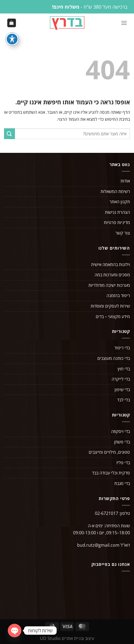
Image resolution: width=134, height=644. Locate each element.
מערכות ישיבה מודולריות (109, 285)
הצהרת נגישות (117, 212)
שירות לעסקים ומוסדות (110, 306)
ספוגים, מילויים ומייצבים (109, 452)
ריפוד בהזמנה (118, 295)
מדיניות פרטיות (117, 222)
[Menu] (124, 23)
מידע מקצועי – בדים (113, 316)
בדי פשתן (122, 442)
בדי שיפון (122, 390)
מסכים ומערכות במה (112, 275)
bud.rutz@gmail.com (98, 545)
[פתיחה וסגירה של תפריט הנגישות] (12, 39)
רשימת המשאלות (115, 191)
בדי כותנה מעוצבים (114, 358)
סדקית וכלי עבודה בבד (111, 473)
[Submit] (9, 134)
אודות (125, 181)
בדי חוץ (124, 369)
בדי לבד (123, 400)
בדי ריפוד (122, 348)
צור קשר (123, 233)
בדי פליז (123, 463)
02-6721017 (106, 513)
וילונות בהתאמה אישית (111, 264)
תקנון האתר (120, 202)
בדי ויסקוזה (121, 431)
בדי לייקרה (121, 379)
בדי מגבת (122, 483)
